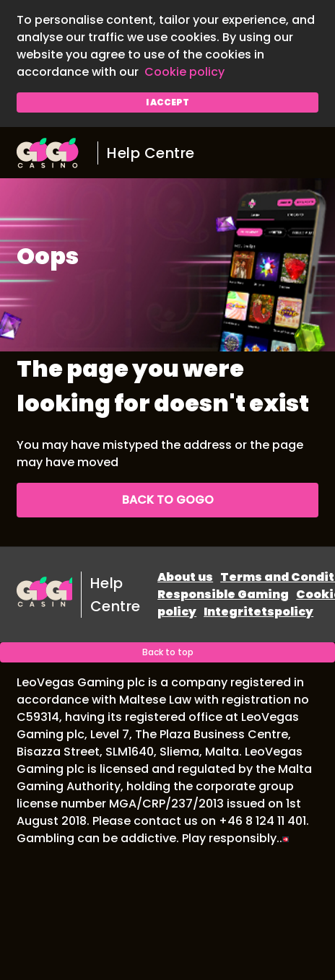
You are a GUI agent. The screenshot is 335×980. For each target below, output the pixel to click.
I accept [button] (167, 102)
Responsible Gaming (223, 594)
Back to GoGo (168, 500)
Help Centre (151, 153)
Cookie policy (184, 72)
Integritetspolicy (258, 612)
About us (185, 577)
